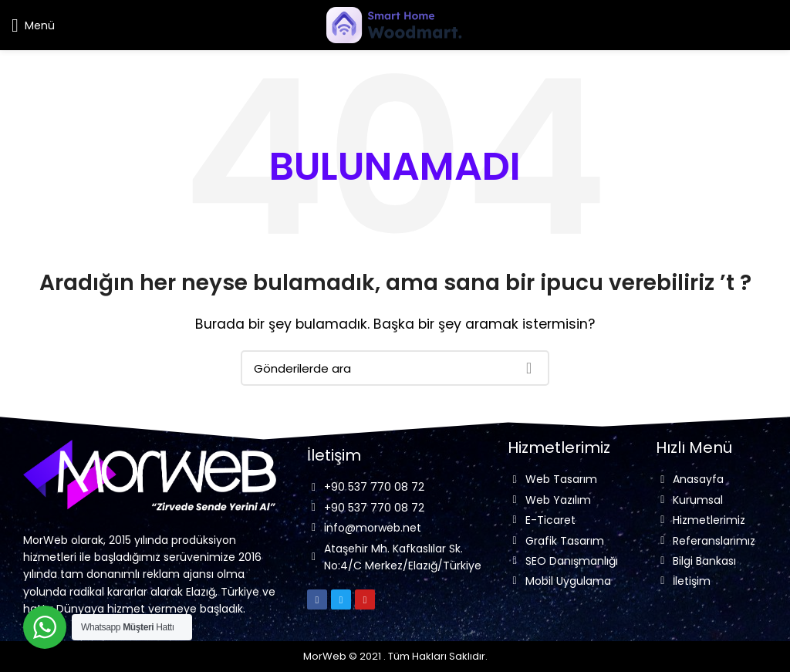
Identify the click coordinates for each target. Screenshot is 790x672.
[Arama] (395, 368)
